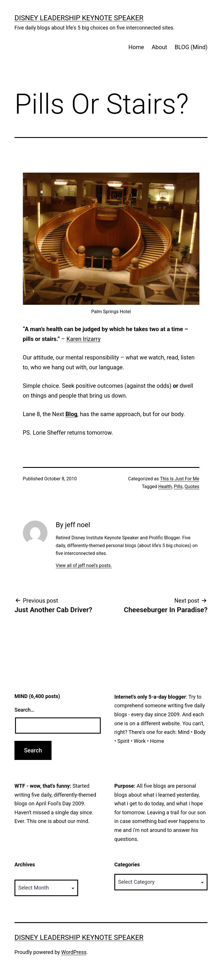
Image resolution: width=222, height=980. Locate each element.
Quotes (192, 487)
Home (136, 47)
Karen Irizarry (84, 339)
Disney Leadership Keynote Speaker (79, 18)
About (159, 47)
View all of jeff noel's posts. (84, 565)
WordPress (74, 952)
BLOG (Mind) (191, 47)
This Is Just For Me (180, 479)
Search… (24, 710)
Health (165, 487)
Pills (178, 487)
